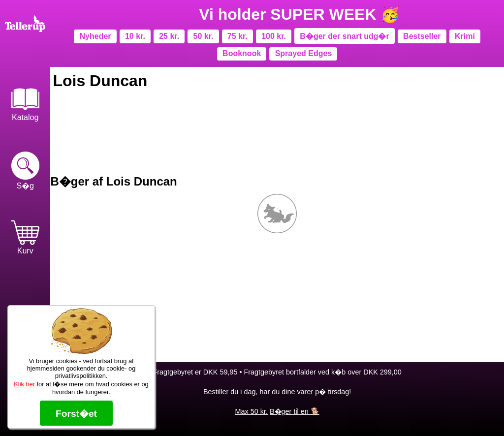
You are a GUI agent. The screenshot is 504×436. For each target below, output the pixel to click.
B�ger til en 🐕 (295, 411)
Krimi (465, 36)
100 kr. (274, 36)
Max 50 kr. (252, 411)
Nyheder (95, 36)
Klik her (24, 384)
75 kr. (237, 36)
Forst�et (76, 414)
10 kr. (135, 36)
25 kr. (169, 36)
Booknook (242, 53)
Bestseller (422, 36)
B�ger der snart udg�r (344, 36)
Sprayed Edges (304, 53)
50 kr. (204, 36)
